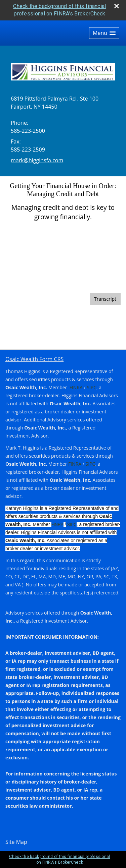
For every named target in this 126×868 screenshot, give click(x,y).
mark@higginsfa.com (37, 160)
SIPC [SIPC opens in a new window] (91, 387)
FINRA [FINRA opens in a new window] (76, 387)
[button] (104, 33)
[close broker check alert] (117, 6)
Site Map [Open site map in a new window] (16, 842)
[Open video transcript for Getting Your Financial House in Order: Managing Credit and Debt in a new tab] (105, 299)
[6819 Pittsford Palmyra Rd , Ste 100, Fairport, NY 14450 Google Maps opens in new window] (55, 103)
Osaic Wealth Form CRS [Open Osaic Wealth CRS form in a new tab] (34, 359)
